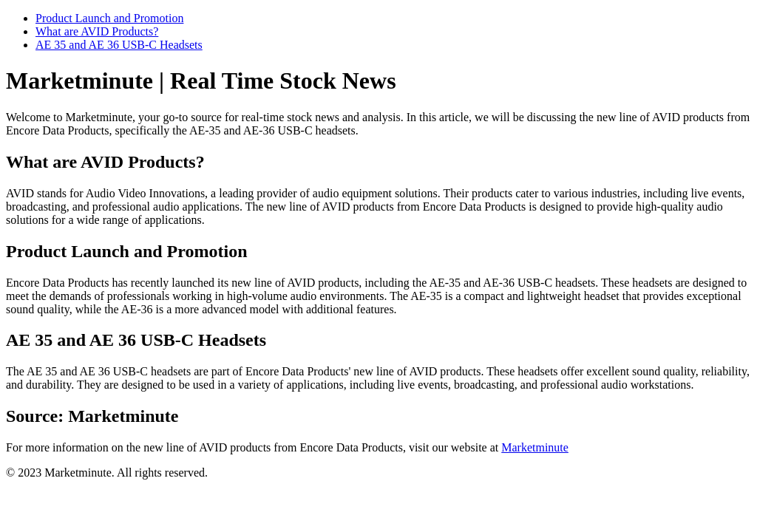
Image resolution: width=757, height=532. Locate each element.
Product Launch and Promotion (109, 18)
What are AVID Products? (97, 31)
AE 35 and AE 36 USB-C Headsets (119, 45)
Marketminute (535, 447)
